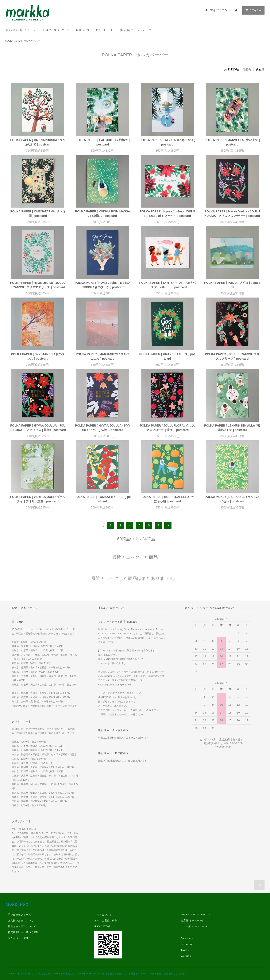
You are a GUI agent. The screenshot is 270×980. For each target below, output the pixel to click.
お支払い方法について (21, 920)
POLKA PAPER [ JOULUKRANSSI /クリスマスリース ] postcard (232, 356)
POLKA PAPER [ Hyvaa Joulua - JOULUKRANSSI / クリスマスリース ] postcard (38, 285)
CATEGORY (56, 30)
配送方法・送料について (22, 926)
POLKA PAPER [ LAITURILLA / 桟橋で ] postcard (103, 142)
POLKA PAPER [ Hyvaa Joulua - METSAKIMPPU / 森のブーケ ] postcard (103, 285)
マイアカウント (220, 10)
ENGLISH (105, 30)
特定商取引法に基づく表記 (23, 932)
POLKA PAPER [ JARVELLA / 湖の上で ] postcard (232, 142)
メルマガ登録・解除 (106, 920)
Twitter (185, 950)
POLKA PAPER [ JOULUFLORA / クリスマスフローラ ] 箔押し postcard (167, 428)
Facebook (187, 938)
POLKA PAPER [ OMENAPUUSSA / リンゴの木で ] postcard (38, 142)
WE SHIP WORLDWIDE (196, 915)
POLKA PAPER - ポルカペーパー (23, 41)
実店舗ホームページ (136, 30)
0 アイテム (253, 10)
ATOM (106, 926)
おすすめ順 (231, 69)
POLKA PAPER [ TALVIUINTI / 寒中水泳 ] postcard (167, 142)
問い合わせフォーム (21, 30)
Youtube (186, 956)
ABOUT (83, 30)
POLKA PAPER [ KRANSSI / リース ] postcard (167, 356)
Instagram (187, 944)
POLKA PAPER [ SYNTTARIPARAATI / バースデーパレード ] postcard (167, 285)
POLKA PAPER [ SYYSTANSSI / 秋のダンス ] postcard (38, 356)
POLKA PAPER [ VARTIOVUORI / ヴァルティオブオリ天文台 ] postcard (38, 499)
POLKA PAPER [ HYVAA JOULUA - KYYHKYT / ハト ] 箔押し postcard (103, 428)
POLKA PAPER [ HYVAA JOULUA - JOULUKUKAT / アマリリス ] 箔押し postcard (38, 428)
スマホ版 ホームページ (194, 926)
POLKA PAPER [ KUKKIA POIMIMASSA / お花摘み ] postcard (103, 214)
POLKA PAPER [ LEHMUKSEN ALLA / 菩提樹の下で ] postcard (232, 428)
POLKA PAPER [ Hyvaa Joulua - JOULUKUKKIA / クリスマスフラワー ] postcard (232, 214)
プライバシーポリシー (21, 938)
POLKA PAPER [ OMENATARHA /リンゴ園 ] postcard (38, 214)
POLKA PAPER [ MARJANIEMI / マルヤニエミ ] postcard (103, 356)
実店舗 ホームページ (193, 920)
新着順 (260, 69)
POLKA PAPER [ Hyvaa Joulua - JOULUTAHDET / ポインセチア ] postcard (167, 214)
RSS (97, 926)
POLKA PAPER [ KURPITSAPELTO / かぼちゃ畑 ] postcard (167, 499)
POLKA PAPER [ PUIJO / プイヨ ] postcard (232, 285)
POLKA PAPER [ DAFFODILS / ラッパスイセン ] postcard (232, 499)
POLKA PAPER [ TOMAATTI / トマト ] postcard (103, 499)
